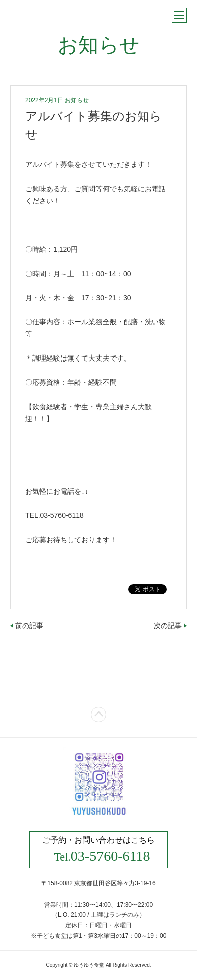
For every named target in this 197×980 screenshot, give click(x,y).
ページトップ (98, 715)
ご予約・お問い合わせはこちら (98, 850)
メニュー (179, 15)
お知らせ (77, 100)
